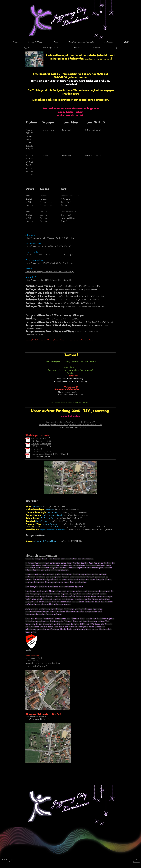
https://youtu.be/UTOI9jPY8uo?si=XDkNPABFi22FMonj (50, 238)
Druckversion (6, 860)
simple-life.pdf (37, 449)
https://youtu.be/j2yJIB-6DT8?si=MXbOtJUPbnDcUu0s (49, 263)
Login (138, 860)
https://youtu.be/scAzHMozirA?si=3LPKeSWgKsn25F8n (49, 246)
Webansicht (136, 862)
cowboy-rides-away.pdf (40, 439)
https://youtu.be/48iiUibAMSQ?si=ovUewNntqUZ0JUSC (50, 255)
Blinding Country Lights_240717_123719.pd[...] (50, 454)
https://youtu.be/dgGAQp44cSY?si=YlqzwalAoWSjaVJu (50, 272)
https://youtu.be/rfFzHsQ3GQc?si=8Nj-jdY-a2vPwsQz (49, 280)
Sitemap (14, 860)
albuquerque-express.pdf (41, 444)
